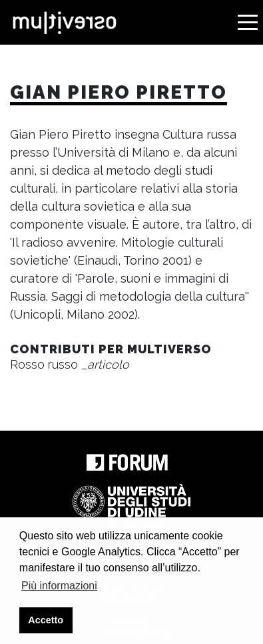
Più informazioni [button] (59, 586)
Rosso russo (70, 364)
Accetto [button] (46, 620)
